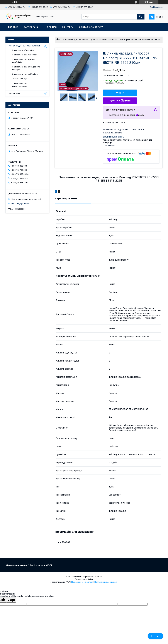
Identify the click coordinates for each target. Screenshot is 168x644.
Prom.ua (98, 577)
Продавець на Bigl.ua (84, 579)
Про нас (52, 27)
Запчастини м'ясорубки (23, 50)
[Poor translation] (11, 600)
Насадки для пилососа (76, 40)
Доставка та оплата (91, 27)
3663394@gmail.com (21, 203)
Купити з (120, 101)
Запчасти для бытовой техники (24, 46)
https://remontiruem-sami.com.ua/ (26, 199)
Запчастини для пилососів (25, 55)
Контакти (68, 27)
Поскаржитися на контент (82, 582)
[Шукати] (141, 17)
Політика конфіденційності (106, 582)
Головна (13, 27)
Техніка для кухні (20, 79)
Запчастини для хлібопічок (25, 74)
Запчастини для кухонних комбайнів (24, 61)
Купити (120, 93)
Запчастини (31, 27)
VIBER (50, 565)
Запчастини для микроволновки (20, 85)
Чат (155, 636)
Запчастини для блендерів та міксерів (26, 68)
